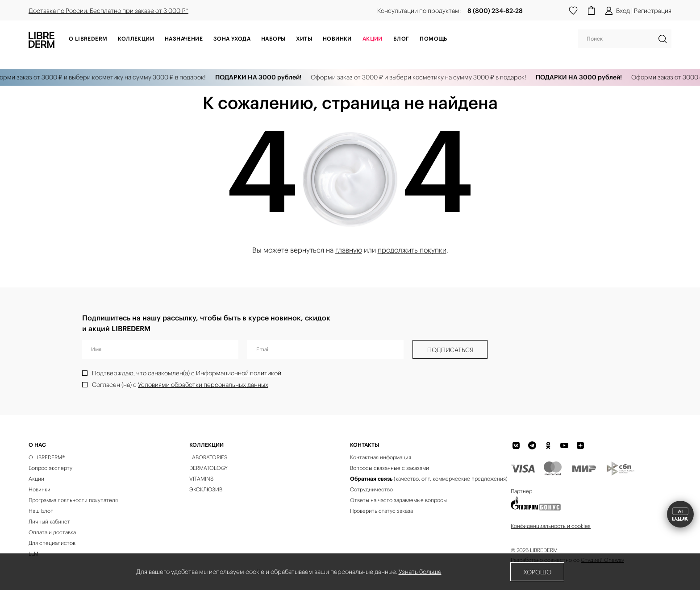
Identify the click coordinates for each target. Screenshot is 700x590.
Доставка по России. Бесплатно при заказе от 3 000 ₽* (108, 11)
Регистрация (653, 11)
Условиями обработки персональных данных (203, 385)
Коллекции (136, 39)
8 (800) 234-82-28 (495, 11)
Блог (401, 39)
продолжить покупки (412, 250)
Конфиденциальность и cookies (551, 526)
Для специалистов (52, 543)
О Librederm (88, 39)
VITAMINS (201, 479)
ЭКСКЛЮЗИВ (206, 489)
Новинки (337, 39)
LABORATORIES (208, 457)
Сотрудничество (371, 489)
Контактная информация (381, 457)
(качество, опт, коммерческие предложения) (429, 479)
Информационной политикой (239, 373)
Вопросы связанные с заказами (390, 468)
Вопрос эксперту (50, 468)
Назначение (184, 39)
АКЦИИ (373, 39)
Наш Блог (41, 511)
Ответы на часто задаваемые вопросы (398, 500)
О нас (37, 445)
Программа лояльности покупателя (73, 500)
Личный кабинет (49, 521)
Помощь (433, 39)
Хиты (304, 39)
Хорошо (537, 572)
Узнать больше (420, 572)
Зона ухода (232, 39)
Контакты (365, 445)
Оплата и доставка (52, 532)
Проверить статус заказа (381, 511)
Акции (36, 479)
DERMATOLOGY (208, 468)
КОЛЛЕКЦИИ (206, 445)
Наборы (273, 39)
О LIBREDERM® (47, 457)
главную (349, 250)
